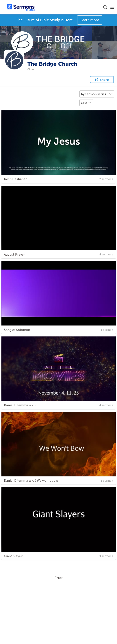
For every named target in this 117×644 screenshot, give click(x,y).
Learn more (90, 20)
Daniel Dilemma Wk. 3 (20, 405)
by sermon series (97, 94)
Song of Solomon (17, 330)
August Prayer (14, 254)
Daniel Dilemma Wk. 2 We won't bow (31, 480)
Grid (86, 103)
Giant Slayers (14, 556)
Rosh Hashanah (16, 179)
